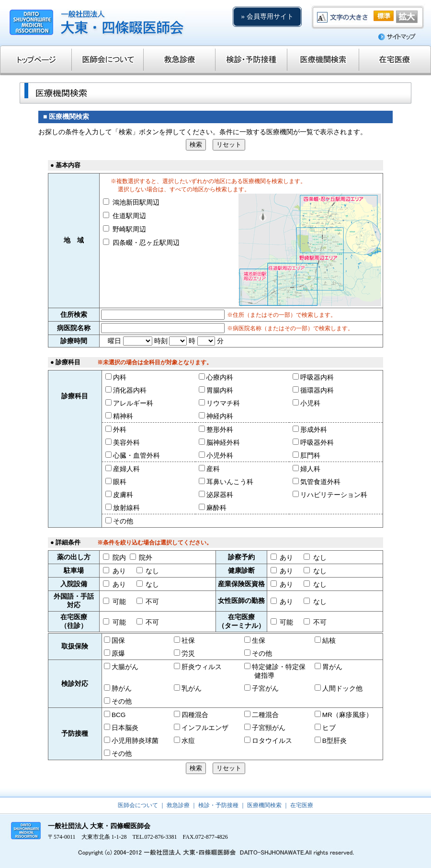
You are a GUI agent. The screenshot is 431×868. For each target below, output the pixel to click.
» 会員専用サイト (267, 17)
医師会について (138, 805)
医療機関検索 (264, 805)
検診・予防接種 (218, 805)
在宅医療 (302, 805)
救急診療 (178, 805)
